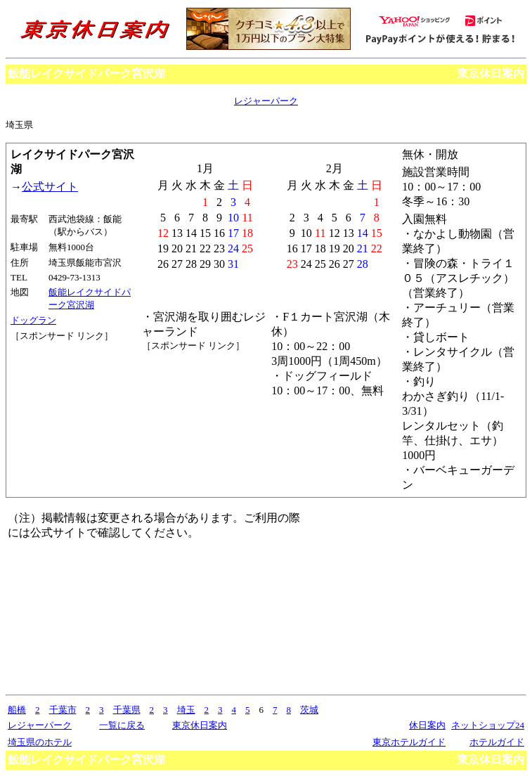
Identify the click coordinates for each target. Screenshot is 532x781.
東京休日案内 (491, 73)
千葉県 (127, 710)
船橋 (17, 710)
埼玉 (186, 710)
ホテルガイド (497, 742)
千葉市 (63, 710)
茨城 (309, 710)
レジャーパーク (266, 101)
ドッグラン (33, 320)
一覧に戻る (122, 725)
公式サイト (50, 187)
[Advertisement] (74, 395)
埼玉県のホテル (40, 742)
